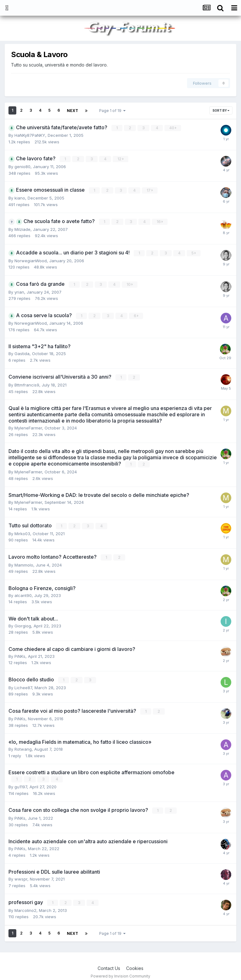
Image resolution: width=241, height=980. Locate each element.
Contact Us (109, 963)
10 (130, 282)
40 (173, 127)
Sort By (221, 110)
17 (150, 189)
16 (160, 220)
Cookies (135, 963)
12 (121, 158)
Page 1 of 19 (112, 110)
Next (72, 110)
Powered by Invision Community (120, 971)
